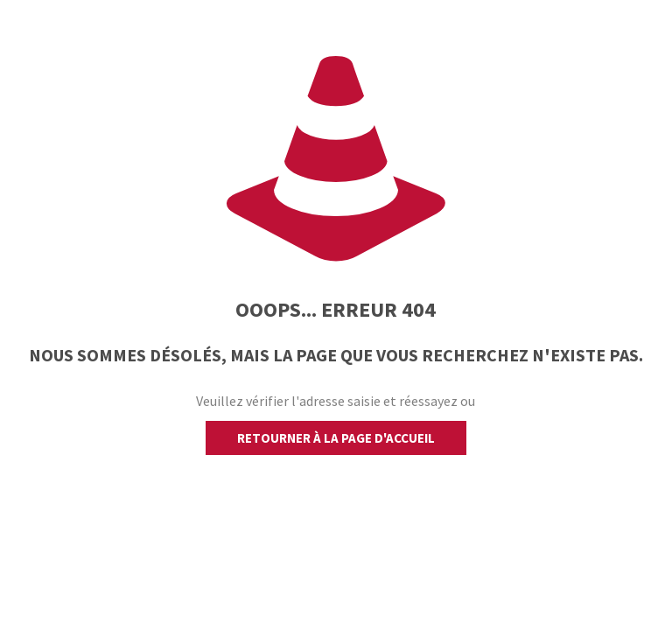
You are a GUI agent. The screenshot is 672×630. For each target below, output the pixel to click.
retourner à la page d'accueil (336, 438)
